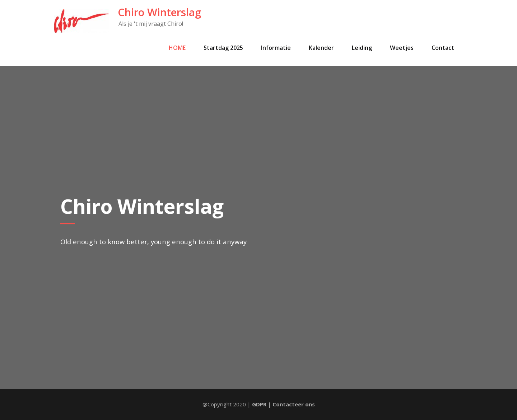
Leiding (362, 48)
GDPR (259, 404)
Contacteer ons (294, 404)
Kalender (321, 48)
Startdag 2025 (223, 48)
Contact (443, 48)
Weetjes (402, 48)
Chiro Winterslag (159, 12)
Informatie (276, 48)
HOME (177, 48)
